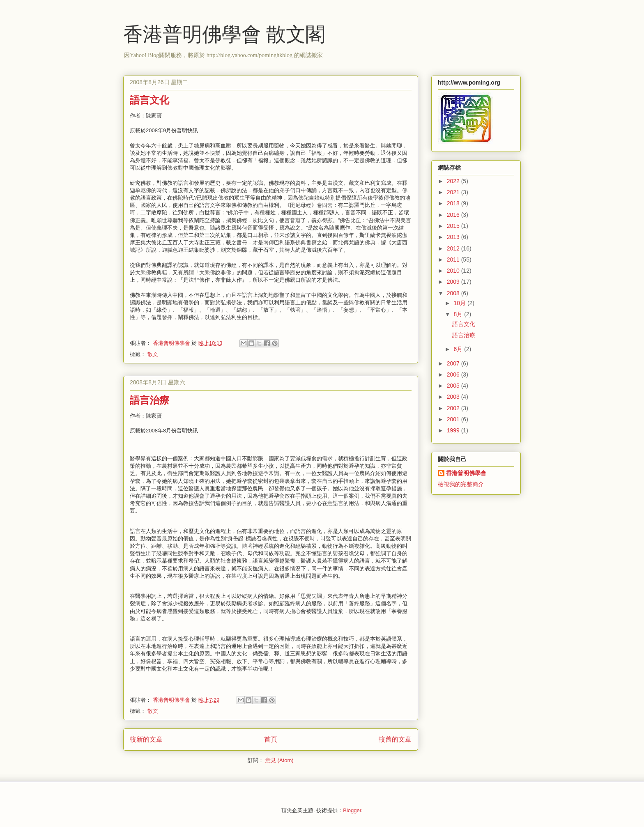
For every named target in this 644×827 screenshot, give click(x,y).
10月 (460, 303)
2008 (454, 293)
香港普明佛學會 (466, 473)
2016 (454, 215)
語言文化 (149, 100)
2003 (454, 397)
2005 (454, 386)
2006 (454, 374)
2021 (454, 192)
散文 (153, 354)
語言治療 (149, 400)
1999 (454, 430)
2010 (454, 271)
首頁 (271, 739)
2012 (454, 248)
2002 (454, 408)
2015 (454, 226)
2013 (454, 237)
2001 (454, 419)
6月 (459, 349)
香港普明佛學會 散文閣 (224, 34)
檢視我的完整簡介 (461, 484)
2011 (454, 260)
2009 (454, 282)
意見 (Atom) (279, 760)
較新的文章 (146, 739)
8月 (459, 314)
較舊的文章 (395, 739)
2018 (454, 203)
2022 (454, 181)
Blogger (352, 810)
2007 (454, 363)
